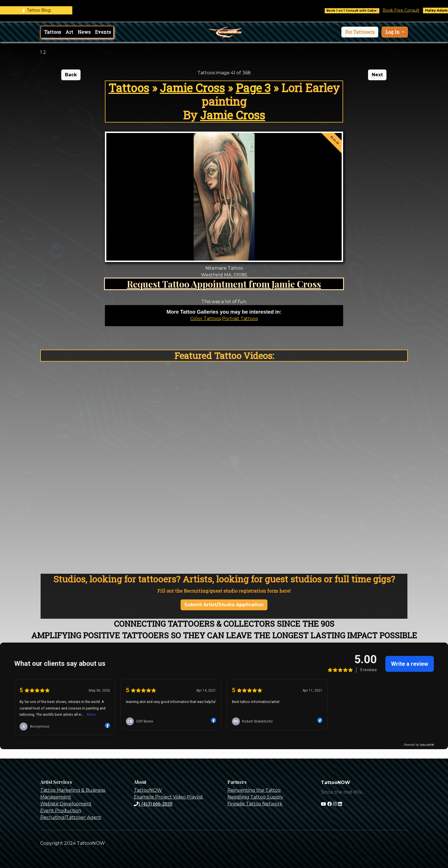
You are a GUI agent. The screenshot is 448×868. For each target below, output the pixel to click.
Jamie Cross (192, 88)
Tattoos (53, 32)
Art (69, 32)
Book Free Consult (407, 10)
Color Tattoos (206, 319)
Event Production (61, 811)
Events (103, 32)
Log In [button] (393, 32)
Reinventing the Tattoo (254, 790)
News (84, 32)
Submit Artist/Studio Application (224, 605)
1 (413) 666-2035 (153, 804)
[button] (360, 32)
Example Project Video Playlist (168, 797)
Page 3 (253, 88)
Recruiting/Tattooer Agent (71, 817)
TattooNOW (148, 790)
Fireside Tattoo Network (255, 804)
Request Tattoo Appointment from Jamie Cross (224, 284)
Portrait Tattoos (240, 319)
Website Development (66, 804)
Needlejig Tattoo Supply (255, 797)
